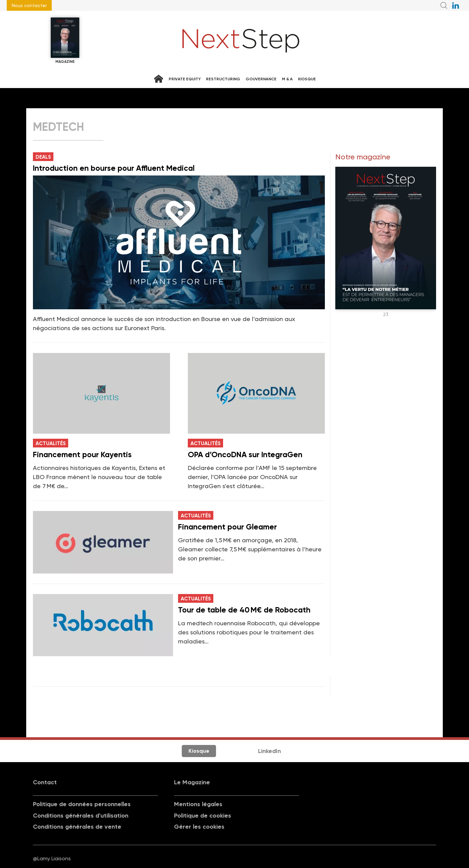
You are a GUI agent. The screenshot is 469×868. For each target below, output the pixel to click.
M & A (287, 79)
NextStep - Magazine (241, 41)
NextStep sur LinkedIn (456, 5)
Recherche (444, 5)
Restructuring (223, 79)
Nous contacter (29, 5)
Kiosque (307, 79)
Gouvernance (261, 79)
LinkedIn (269, 751)
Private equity (185, 79)
